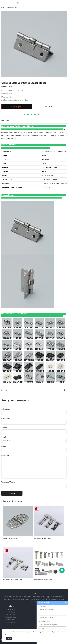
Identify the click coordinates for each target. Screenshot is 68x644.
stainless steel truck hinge (43, 538)
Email (4, 428)
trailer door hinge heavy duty (12, 580)
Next (64, 44)
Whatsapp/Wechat (8, 482)
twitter (32, 114)
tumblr (42, 114)
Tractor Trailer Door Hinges (43, 580)
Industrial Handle (11, 615)
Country (4, 437)
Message (5, 456)
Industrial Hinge (12, 8)
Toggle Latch (11, 609)
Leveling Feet (11, 622)
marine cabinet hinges (10, 538)
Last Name (5, 418)
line (28, 114)
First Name (6, 409)
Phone (4, 446)
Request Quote (17, 107)
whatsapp (35, 114)
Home (3, 8)
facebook (25, 114)
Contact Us (48, 107)
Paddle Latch (11, 620)
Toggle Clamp (10, 612)
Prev (4, 44)
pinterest (39, 114)
